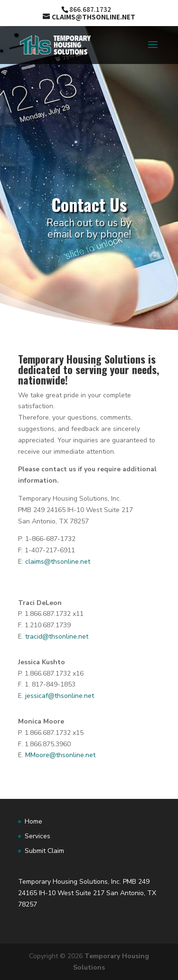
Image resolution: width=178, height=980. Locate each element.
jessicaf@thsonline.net (60, 696)
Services (37, 836)
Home (33, 821)
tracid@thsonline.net (57, 637)
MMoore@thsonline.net (60, 755)
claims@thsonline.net (58, 562)
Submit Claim (44, 851)
